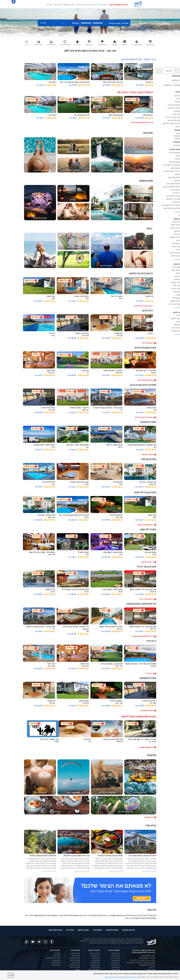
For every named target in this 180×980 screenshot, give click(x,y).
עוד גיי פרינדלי (150, 673)
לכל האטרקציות (149, 817)
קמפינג (78, 970)
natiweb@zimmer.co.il (147, 965)
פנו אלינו (128, 918)
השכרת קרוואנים (69, 5)
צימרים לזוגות (93, 5)
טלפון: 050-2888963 (148, 956)
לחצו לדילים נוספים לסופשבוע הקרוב (143, 122)
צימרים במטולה (95, 963)
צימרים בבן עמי (95, 965)
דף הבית (152, 967)
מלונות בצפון (56, 965)
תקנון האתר (97, 930)
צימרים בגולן (116, 967)
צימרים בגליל (116, 970)
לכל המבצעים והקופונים (147, 747)
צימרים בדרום (115, 958)
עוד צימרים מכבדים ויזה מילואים (144, 306)
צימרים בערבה (115, 963)
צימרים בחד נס (95, 956)
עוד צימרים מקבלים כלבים (146, 380)
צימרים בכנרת (115, 965)
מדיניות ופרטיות (129, 930)
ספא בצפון (57, 960)
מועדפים (49, 5)
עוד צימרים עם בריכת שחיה (146, 525)
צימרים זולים (76, 956)
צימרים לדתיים (75, 960)
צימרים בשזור (96, 958)
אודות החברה (151, 969)
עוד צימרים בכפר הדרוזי (147, 599)
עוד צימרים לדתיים (148, 343)
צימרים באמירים (95, 953)
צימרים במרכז (115, 956)
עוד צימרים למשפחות (148, 710)
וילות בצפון (57, 956)
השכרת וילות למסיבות (53, 958)
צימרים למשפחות (81, 5)
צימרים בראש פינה (94, 970)
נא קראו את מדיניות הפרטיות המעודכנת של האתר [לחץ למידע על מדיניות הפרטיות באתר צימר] (121, 977)
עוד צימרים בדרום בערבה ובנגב (144, 417)
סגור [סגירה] (11, 975)
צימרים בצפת (96, 967)
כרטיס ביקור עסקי (55, 930)
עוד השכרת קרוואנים (148, 454)
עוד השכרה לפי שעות (148, 562)
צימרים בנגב (116, 960)
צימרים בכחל (96, 960)
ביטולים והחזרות (112, 930)
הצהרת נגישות (83, 930)
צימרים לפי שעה (75, 967)
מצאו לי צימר (58, 5)
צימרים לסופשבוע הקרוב (118, 5)
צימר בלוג (70, 930)
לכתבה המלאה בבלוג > (49, 871)
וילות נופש (57, 953)
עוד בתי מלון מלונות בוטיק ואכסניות (143, 636)
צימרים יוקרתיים (75, 958)
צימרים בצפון (103, 5)
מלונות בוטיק (56, 963)
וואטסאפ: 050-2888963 (147, 958)
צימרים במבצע (75, 953)
